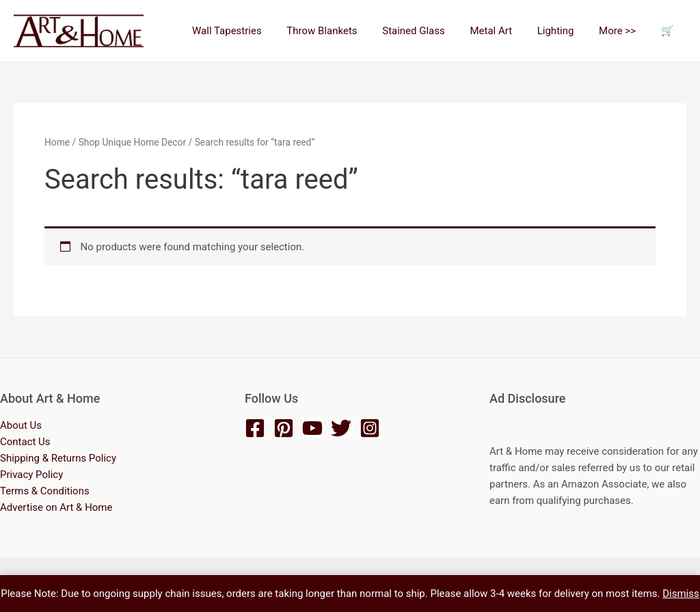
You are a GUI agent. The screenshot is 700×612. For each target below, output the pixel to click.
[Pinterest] (284, 427)
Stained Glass (434, 31)
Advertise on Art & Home (56, 507)
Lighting (567, 31)
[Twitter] (341, 427)
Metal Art (507, 31)
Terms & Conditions (45, 491)
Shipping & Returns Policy (58, 458)
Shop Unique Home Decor (133, 142)
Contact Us (25, 442)
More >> (624, 31)
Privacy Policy (31, 475)
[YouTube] (312, 427)
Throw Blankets (347, 31)
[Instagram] (370, 427)
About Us (21, 425)
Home (57, 142)
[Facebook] (255, 427)
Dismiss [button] (681, 594)
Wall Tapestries (256, 31)
